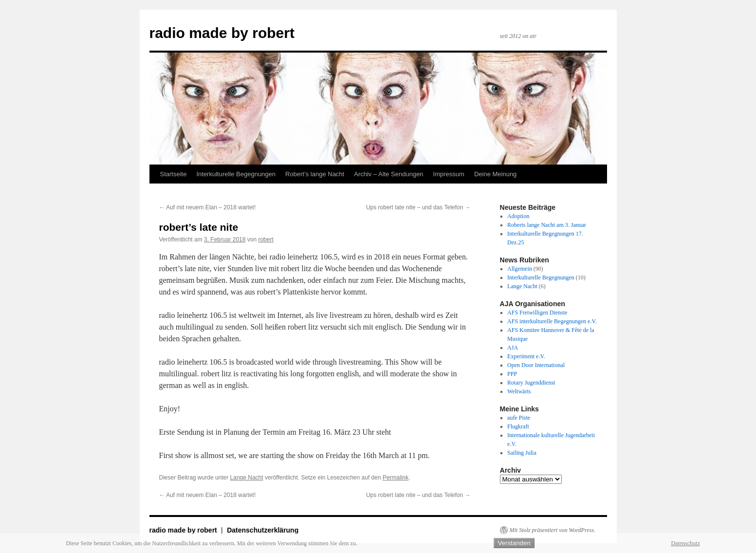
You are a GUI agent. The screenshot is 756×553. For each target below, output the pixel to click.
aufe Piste (519, 418)
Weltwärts (519, 391)
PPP (512, 374)
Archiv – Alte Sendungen (388, 174)
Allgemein (520, 269)
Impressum (449, 174)
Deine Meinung (495, 174)
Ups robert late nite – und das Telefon (418, 207)
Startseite (174, 174)
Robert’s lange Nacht (315, 174)
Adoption (518, 216)
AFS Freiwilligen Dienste (537, 313)
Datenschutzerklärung (263, 530)
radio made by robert (222, 33)
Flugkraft (518, 426)
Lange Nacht (247, 478)
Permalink (396, 478)
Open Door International (536, 365)
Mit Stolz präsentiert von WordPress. (553, 530)
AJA (513, 348)
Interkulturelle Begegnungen (236, 174)
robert (266, 240)
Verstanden (514, 543)
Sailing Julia (522, 453)
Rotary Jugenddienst (531, 383)
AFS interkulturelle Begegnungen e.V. (552, 321)
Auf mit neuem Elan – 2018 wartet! (208, 207)
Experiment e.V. (526, 356)
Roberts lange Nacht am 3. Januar (547, 225)
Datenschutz (685, 543)
